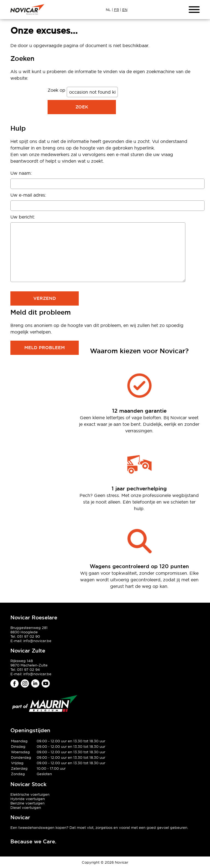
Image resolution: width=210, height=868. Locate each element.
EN (125, 10)
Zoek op (57, 90)
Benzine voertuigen (27, 803)
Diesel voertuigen (26, 807)
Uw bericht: (23, 217)
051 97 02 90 (28, 636)
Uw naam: (21, 173)
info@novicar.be (37, 641)
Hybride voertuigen (28, 799)
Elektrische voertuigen (30, 794)
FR (116, 10)
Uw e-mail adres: (28, 195)
